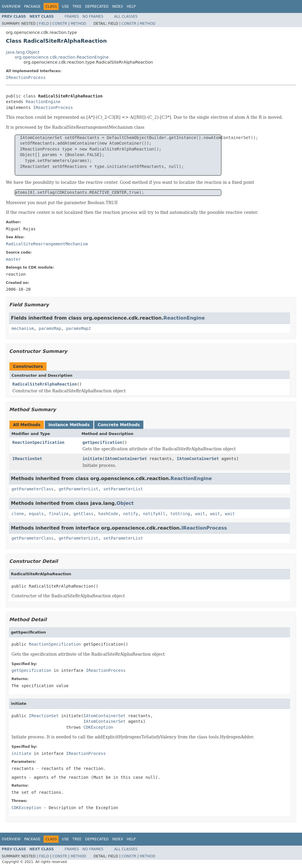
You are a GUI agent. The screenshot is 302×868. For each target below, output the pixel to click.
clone (18, 514)
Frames (72, 16)
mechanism (23, 328)
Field (44, 24)
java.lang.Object (23, 52)
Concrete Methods (119, 425)
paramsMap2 (78, 328)
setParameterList (123, 489)
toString (180, 514)
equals (36, 514)
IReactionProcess (26, 77)
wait (200, 514)
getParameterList (78, 489)
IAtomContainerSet (126, 459)
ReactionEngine (43, 102)
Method (78, 24)
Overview (11, 6)
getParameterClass (33, 489)
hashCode (108, 514)
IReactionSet (27, 459)
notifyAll (154, 514)
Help (131, 6)
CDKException (98, 727)
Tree (77, 6)
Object (125, 503)
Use (65, 6)
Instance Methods (69, 425)
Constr (60, 24)
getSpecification (102, 442)
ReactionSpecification (38, 442)
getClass (83, 514)
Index (118, 6)
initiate (92, 459)
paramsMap (50, 328)
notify (131, 514)
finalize (58, 514)
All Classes (126, 16)
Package (32, 6)
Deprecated (97, 6)
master (13, 259)
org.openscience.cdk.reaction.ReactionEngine (62, 57)
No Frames (93, 16)
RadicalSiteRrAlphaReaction (45, 384)
